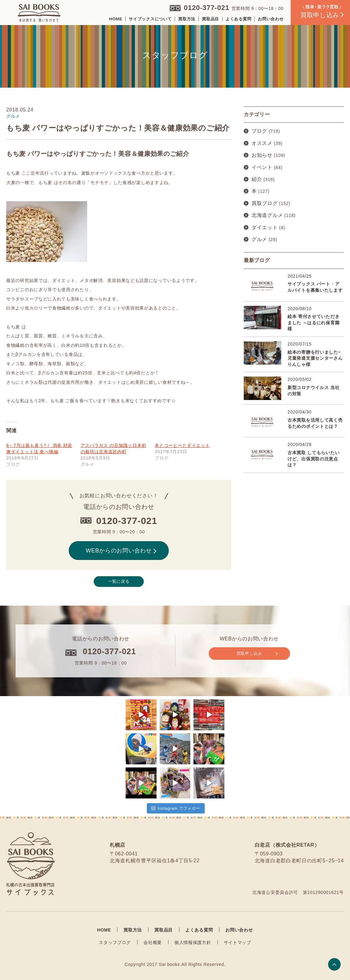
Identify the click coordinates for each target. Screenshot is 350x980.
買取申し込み (257, 654)
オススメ (262, 143)
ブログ (259, 131)
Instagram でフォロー (176, 808)
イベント (262, 167)
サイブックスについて (150, 19)
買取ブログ (265, 203)
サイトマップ (237, 942)
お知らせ (262, 155)
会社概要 (153, 942)
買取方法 (187, 19)
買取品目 (210, 19)
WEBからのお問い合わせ (121, 551)
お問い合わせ (271, 19)
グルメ (259, 239)
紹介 (257, 179)
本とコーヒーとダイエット (182, 445)
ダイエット (265, 227)
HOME (116, 19)
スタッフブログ (115, 942)
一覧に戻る (119, 581)
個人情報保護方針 (193, 942)
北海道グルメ (267, 215)
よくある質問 (238, 19)
